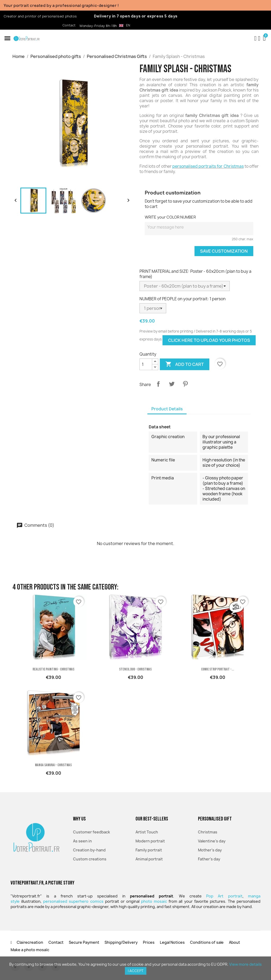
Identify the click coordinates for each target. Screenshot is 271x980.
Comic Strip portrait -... (218, 669)
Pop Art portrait (224, 896)
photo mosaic (154, 901)
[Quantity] (146, 364)
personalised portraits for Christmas (208, 166)
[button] (7, 38)
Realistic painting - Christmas (53, 669)
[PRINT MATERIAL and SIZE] (185, 286)
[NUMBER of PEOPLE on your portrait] (153, 308)
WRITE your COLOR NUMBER (170, 217)
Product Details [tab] (167, 409)
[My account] (259, 38)
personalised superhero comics (73, 901)
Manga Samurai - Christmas (53, 765)
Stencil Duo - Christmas (135, 669)
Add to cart (185, 364)
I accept (136, 971)
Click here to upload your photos (209, 340)
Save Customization (224, 251)
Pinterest (185, 384)
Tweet (172, 384)
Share (158, 384)
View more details (245, 964)
